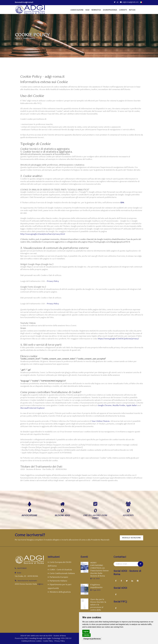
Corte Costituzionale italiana (61, 573)
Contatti (123, 10)
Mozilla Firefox (119, 406)
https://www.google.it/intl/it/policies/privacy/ (118, 339)
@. (116, 2)
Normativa (96, 10)
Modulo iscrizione (132, 538)
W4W (87, 10)
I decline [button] (86, 635)
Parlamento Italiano (57, 581)
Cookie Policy (48, 641)
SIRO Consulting (30, 638)
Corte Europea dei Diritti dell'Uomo (60, 564)
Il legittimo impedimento (96, 586)
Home (18, 39)
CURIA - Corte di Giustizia (60, 570)
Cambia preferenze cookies (31, 641)
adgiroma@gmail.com (129, 2)
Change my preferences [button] (92, 639)
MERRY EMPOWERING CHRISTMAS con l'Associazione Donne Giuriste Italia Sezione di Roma (99, 569)
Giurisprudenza (110, 10)
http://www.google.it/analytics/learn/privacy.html (43, 234)
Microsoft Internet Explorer (33, 408)
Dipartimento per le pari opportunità (60, 587)
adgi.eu (40, 584)
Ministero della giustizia (59, 592)
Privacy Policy (53, 281)
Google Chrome (105, 406)
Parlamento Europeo (58, 577)
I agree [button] (86, 631)
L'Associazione (77, 10)
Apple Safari (132, 406)
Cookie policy (29, 39)
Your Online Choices (101, 421)
